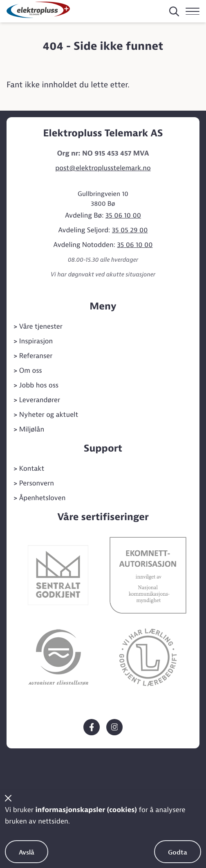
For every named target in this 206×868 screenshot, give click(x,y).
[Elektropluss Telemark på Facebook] (92, 727)
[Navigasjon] (193, 11)
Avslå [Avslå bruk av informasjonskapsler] (27, 852)
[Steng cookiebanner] (8, 798)
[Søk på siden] (174, 11)
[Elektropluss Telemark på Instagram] (114, 727)
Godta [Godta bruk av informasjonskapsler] (178, 852)
